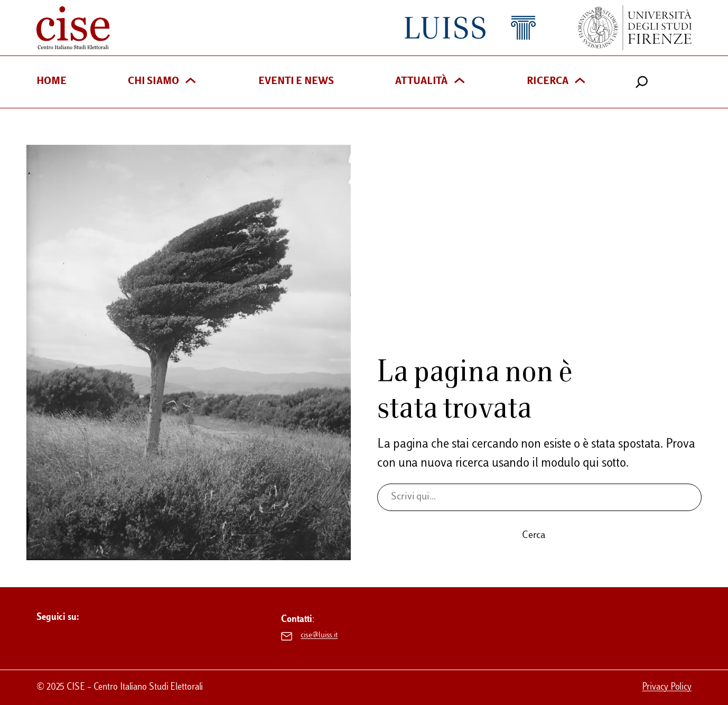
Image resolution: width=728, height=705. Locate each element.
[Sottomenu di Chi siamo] (190, 82)
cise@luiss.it (319, 636)
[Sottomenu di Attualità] (459, 82)
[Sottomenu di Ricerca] (580, 82)
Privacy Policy (667, 687)
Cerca (534, 536)
